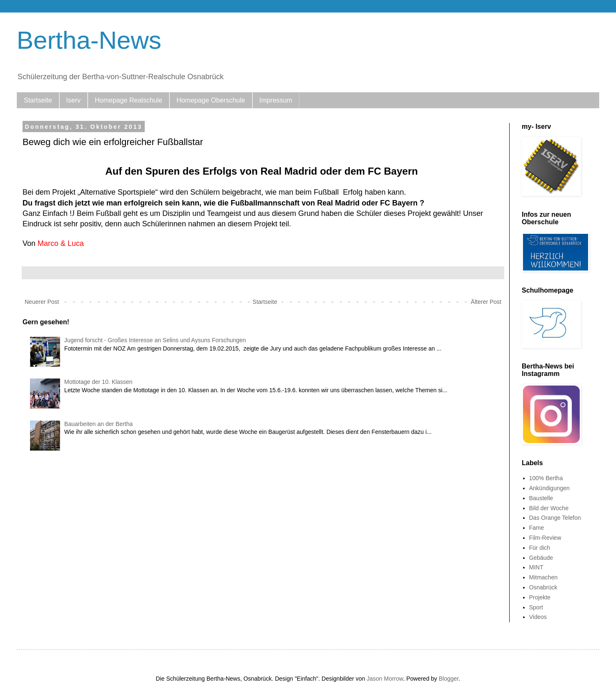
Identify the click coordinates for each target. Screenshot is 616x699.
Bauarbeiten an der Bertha (98, 424)
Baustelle (541, 498)
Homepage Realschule (128, 100)
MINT (536, 567)
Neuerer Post (42, 302)
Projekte (540, 597)
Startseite (38, 100)
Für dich (540, 548)
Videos (538, 617)
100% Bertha (546, 478)
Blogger (449, 679)
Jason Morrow (385, 679)
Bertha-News (89, 40)
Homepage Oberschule (211, 100)
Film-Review (545, 538)
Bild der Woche (549, 508)
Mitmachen (543, 577)
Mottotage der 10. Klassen (98, 382)
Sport (536, 607)
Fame (537, 528)
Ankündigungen (549, 488)
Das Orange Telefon (555, 518)
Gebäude (541, 558)
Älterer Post (486, 302)
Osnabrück (543, 587)
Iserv (74, 100)
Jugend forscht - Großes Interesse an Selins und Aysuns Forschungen (155, 340)
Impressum (276, 100)
